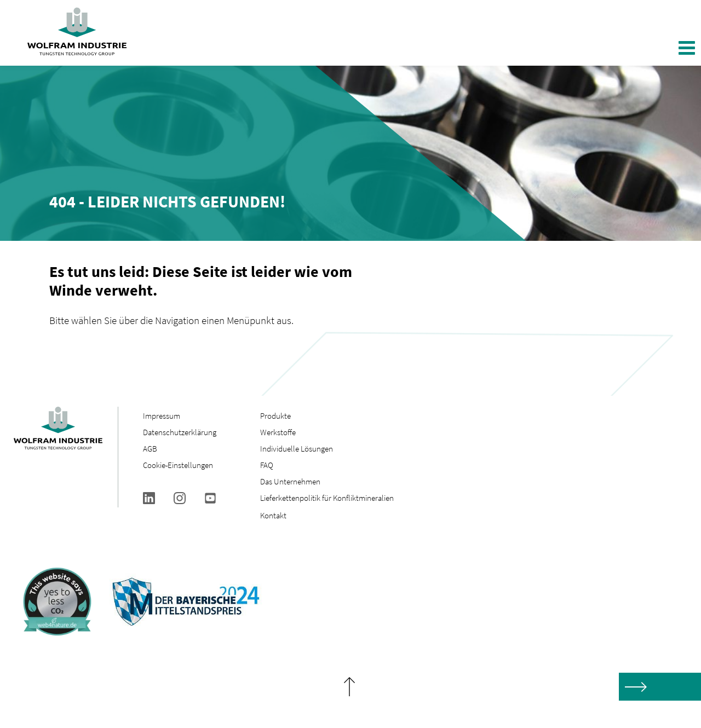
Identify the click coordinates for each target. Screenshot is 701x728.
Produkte (275, 416)
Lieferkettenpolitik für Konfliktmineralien (328, 498)
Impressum (162, 416)
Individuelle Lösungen (297, 449)
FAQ (267, 465)
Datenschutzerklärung (180, 432)
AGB (150, 449)
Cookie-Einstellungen (178, 465)
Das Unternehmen (290, 481)
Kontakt (273, 515)
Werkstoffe (278, 432)
